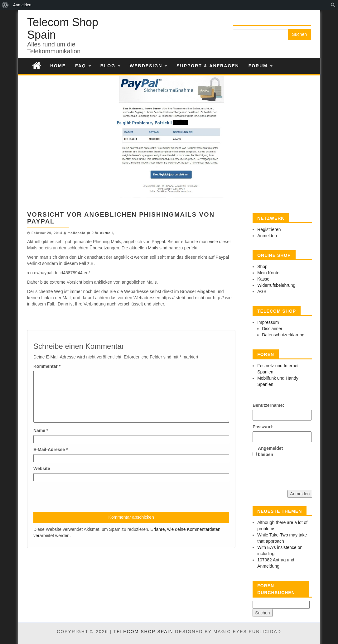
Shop (262, 267)
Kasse (263, 279)
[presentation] (81, 497)
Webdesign (148, 66)
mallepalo (77, 233)
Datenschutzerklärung (283, 335)
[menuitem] (5, 5)
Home (58, 66)
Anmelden (267, 236)
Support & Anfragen (208, 66)
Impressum (268, 322)
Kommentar (47, 366)
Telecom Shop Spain (63, 29)
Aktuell (106, 233)
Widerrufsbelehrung (276, 285)
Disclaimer (272, 329)
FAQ (83, 66)
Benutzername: (263, 405)
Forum (261, 66)
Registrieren (269, 229)
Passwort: (263, 427)
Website (42, 469)
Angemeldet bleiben (269, 451)
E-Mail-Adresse (51, 449)
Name (41, 430)
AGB (262, 291)
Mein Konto (268, 273)
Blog (110, 66)
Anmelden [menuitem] (22, 5)
